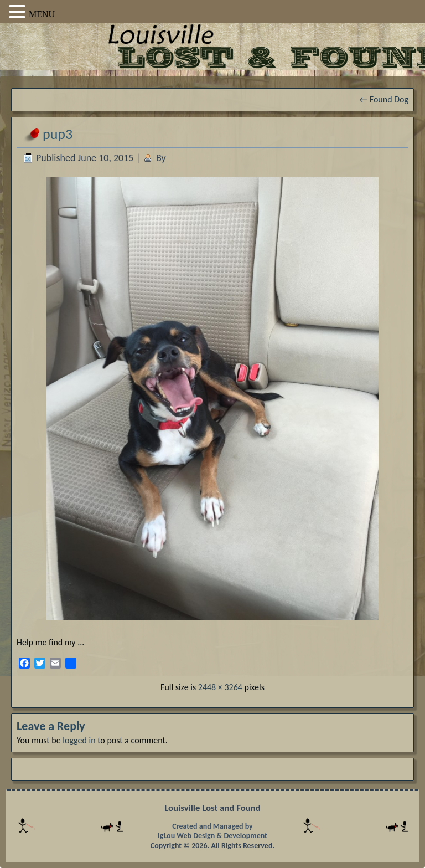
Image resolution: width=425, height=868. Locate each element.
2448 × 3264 (220, 687)
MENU (42, 14)
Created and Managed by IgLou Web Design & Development (212, 831)
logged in (79, 740)
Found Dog (384, 99)
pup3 (58, 134)
